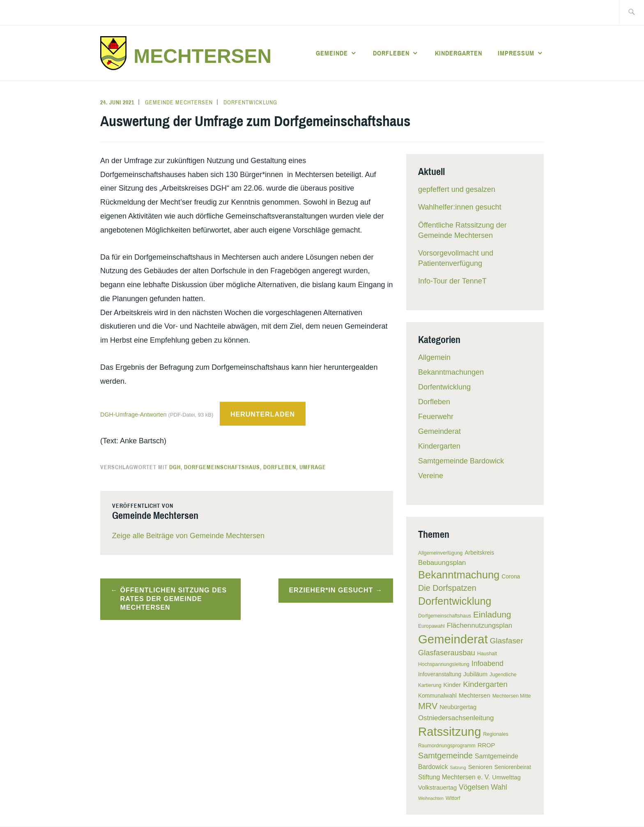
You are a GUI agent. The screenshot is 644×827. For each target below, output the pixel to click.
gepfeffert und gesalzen (457, 189)
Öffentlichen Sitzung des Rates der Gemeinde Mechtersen (174, 599)
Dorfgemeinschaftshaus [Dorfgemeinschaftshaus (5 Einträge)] (445, 616)
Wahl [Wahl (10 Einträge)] (499, 787)
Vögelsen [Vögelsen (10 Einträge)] (474, 787)
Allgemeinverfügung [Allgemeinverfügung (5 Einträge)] (440, 553)
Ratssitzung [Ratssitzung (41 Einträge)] (450, 731)
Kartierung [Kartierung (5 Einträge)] (430, 685)
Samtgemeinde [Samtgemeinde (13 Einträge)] (445, 756)
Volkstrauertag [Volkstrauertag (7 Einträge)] (437, 788)
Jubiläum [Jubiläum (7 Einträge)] (475, 674)
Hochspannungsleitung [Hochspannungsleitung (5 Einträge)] (444, 664)
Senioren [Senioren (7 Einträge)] (480, 767)
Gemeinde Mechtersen (179, 102)
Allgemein (434, 357)
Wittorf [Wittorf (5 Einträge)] (453, 798)
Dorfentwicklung (250, 102)
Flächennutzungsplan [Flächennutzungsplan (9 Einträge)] (480, 625)
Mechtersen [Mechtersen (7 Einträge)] (475, 696)
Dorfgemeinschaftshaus (222, 467)
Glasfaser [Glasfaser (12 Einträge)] (507, 641)
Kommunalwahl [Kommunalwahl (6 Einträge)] (437, 696)
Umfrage (313, 467)
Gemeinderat (439, 431)
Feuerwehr (436, 417)
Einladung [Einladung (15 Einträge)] (492, 614)
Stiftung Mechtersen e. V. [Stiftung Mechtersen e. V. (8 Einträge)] (454, 777)
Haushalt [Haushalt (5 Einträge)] (487, 654)
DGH (175, 467)
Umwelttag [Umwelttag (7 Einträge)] (506, 777)
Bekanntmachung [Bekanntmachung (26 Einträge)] (459, 575)
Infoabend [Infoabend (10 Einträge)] (488, 663)
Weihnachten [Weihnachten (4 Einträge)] (431, 798)
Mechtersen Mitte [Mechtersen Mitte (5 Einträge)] (512, 696)
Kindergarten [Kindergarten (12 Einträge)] (485, 684)
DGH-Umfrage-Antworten (158, 415)
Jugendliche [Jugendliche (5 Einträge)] (503, 675)
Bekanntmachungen (451, 372)
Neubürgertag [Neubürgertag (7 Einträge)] (458, 707)
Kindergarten (459, 53)
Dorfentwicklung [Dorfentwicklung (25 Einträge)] (455, 601)
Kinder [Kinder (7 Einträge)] (452, 685)
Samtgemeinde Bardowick (461, 461)
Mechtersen (202, 56)
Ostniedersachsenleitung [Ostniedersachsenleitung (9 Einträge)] (456, 718)
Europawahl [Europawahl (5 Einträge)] (431, 626)
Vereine (431, 476)
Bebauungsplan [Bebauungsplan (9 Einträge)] (442, 563)
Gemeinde (332, 53)
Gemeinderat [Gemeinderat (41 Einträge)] (453, 639)
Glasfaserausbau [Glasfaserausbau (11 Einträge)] (447, 653)
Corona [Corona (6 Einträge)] (511, 577)
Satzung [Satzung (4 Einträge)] (458, 767)
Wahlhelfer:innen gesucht (460, 207)
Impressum (516, 53)
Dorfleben (391, 53)
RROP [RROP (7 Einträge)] (486, 745)
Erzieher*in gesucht (331, 590)
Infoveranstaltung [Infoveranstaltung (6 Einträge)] (440, 674)
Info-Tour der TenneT (452, 281)
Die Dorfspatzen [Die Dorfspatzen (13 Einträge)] (447, 588)
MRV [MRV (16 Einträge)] (428, 706)
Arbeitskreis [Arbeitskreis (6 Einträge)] (479, 553)
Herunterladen (263, 414)
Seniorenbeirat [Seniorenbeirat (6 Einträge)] (513, 767)
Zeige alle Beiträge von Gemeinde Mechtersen (188, 536)
